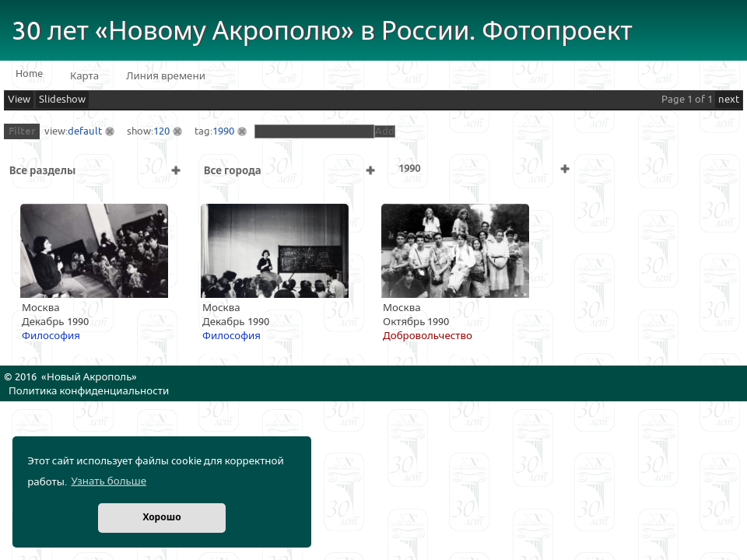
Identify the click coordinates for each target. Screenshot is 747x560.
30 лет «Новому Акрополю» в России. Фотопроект (322, 31)
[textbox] (314, 131)
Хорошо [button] (161, 518)
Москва (41, 308)
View (19, 100)
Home (29, 74)
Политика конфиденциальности (89, 391)
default (85, 131)
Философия (51, 336)
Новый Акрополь (89, 377)
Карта (84, 76)
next (729, 100)
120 (161, 131)
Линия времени (166, 76)
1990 (223, 131)
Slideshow (62, 100)
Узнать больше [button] (109, 481)
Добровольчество (428, 336)
